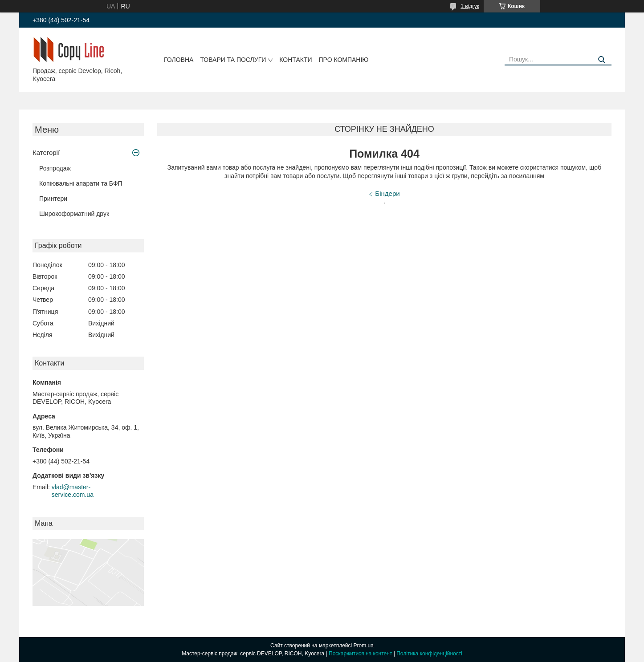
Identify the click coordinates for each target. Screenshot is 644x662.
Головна (179, 60)
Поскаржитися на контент (360, 654)
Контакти (296, 60)
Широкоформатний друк (74, 214)
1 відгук (470, 6)
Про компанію (344, 60)
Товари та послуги (233, 60)
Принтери (53, 199)
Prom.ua (364, 646)
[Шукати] (601, 60)
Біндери (387, 193)
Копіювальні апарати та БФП (81, 183)
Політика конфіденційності (429, 654)
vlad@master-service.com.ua (73, 491)
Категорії (46, 152)
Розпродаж (55, 168)
